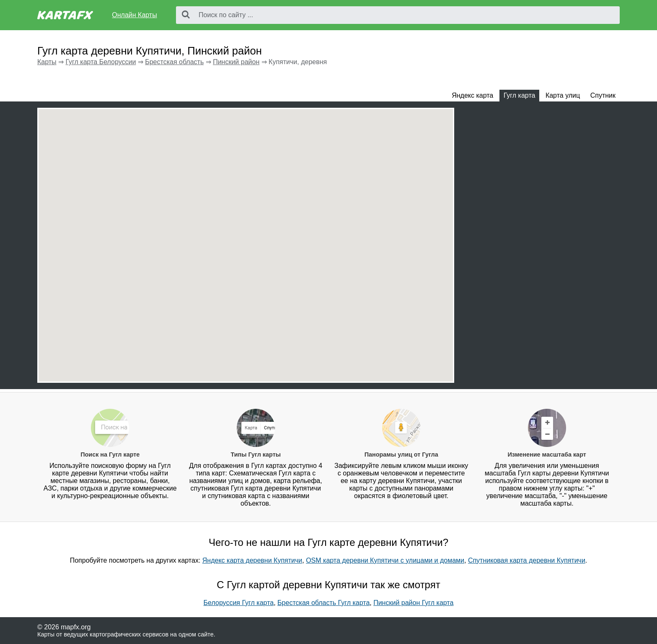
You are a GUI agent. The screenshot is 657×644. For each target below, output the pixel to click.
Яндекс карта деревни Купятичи (252, 560)
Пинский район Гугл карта (413, 603)
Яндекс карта (472, 95)
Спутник (603, 95)
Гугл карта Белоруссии (101, 62)
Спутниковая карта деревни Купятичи (527, 560)
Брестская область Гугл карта (323, 603)
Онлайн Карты (134, 15)
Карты (47, 62)
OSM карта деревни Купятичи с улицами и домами (385, 560)
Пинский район (236, 62)
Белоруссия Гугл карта (239, 603)
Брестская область (174, 62)
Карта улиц (563, 95)
